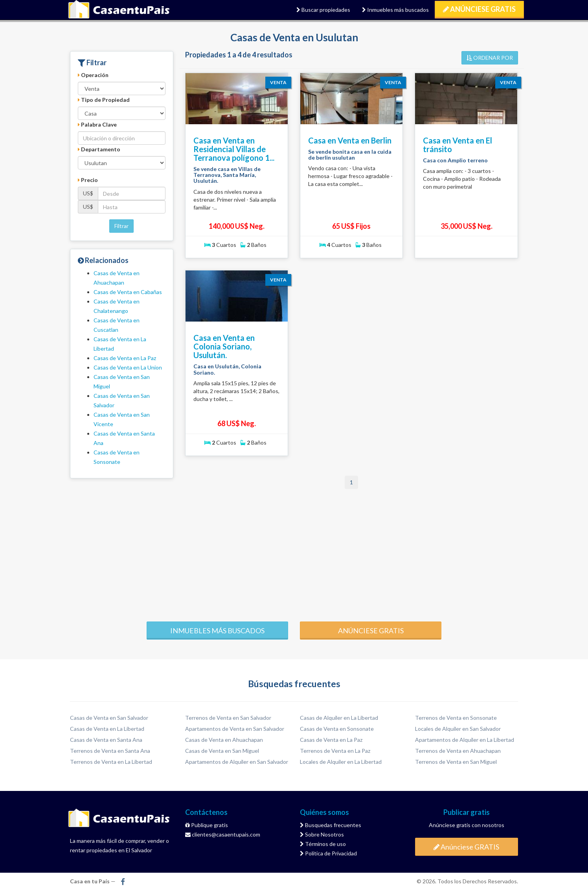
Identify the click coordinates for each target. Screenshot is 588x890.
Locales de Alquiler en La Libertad (341, 762)
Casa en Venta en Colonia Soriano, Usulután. (224, 346)
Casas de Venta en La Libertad (107, 729)
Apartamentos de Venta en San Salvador (235, 729)
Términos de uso (323, 844)
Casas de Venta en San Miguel (222, 751)
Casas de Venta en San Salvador (109, 718)
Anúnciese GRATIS (479, 9)
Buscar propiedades (323, 10)
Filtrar (121, 226)
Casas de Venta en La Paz (125, 358)
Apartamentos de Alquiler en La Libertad (465, 740)
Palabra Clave (97, 124)
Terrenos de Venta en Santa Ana (110, 751)
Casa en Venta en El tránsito (458, 145)
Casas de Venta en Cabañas (128, 292)
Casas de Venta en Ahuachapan (224, 740)
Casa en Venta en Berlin (350, 140)
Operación (93, 75)
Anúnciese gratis (371, 631)
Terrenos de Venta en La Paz (335, 751)
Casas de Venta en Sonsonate (337, 729)
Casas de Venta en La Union (128, 367)
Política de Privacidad (328, 853)
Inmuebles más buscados (395, 10)
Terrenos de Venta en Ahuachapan (458, 751)
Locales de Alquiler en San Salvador (458, 729)
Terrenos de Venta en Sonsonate (456, 718)
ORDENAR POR (490, 58)
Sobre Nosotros (322, 834)
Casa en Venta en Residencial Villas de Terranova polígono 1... (234, 149)
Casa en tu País (119, 10)
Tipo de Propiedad (104, 100)
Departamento (99, 149)
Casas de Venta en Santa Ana (106, 740)
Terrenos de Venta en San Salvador (228, 718)
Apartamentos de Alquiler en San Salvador (237, 762)
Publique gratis (207, 825)
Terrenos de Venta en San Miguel (456, 762)
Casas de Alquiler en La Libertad (339, 718)
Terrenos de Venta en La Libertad (111, 762)
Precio (88, 180)
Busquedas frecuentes (331, 825)
